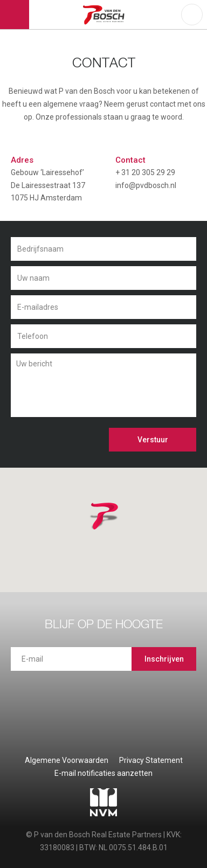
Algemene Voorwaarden (67, 760)
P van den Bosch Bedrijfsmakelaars (105, 15)
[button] (118, 530)
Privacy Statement (151, 760)
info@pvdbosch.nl (146, 185)
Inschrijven (164, 659)
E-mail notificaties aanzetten (103, 773)
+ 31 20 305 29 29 (145, 172)
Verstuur (153, 440)
